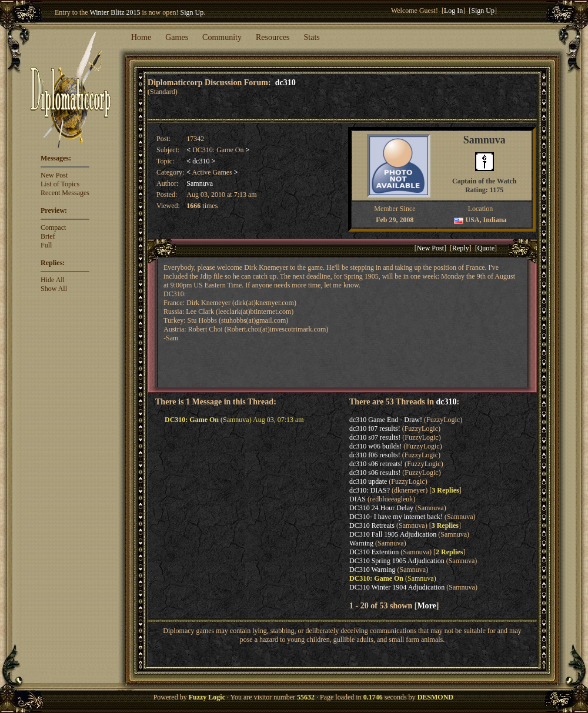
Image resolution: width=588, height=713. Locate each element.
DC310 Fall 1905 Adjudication (393, 534)
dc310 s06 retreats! (376, 464)
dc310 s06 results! (375, 473)
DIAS (358, 499)
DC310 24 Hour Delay (381, 508)
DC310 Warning (372, 570)
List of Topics (60, 184)
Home (141, 37)
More (426, 605)
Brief (48, 236)
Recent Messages (65, 193)
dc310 (285, 82)
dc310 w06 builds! (375, 446)
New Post (54, 175)
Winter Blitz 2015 (115, 12)
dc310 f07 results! (375, 429)
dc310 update (368, 481)
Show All (54, 289)
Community (222, 37)
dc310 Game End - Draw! (386, 420)
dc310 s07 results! (375, 437)
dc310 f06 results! (375, 455)
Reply (461, 248)
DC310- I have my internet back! (396, 517)
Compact (53, 227)
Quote (486, 248)
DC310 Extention (374, 552)
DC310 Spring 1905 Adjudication (397, 561)
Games (177, 37)
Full (46, 245)
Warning (361, 543)
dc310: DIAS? (370, 490)
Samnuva (200, 183)
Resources (273, 37)
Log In (453, 11)
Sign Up (192, 12)
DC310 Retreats (372, 525)
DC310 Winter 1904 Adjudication (397, 587)
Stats (312, 37)
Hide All (53, 280)
